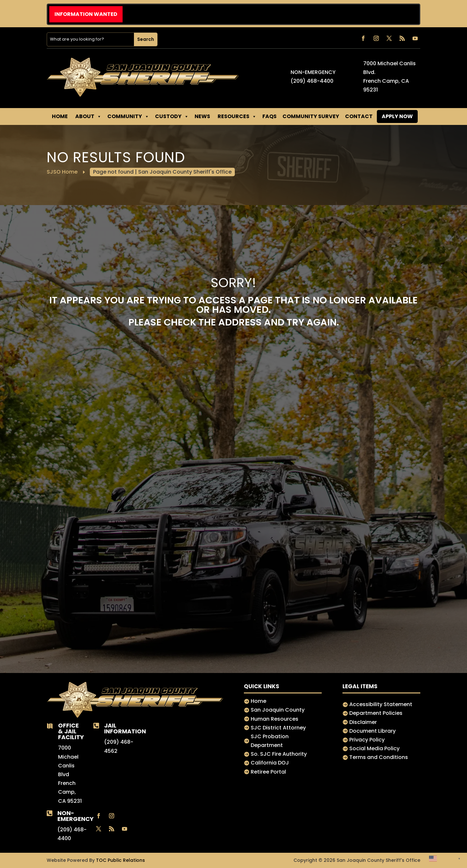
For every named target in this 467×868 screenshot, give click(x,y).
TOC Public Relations (120, 860)
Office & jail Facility (71, 731)
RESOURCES (237, 116)
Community (128, 116)
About (88, 116)
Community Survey (311, 116)
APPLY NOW (397, 116)
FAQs (269, 116)
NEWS (202, 116)
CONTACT (359, 116)
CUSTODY (172, 116)
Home (60, 116)
